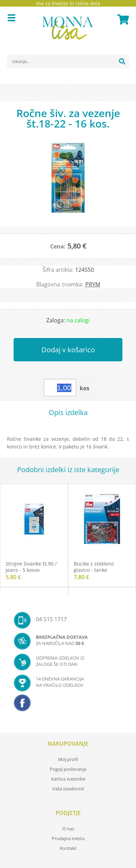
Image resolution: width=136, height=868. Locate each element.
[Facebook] (68, 705)
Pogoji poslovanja (68, 769)
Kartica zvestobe (68, 779)
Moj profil (68, 759)
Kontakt (68, 848)
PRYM (93, 284)
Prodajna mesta (68, 838)
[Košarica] (122, 20)
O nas (68, 829)
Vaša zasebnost (68, 789)
